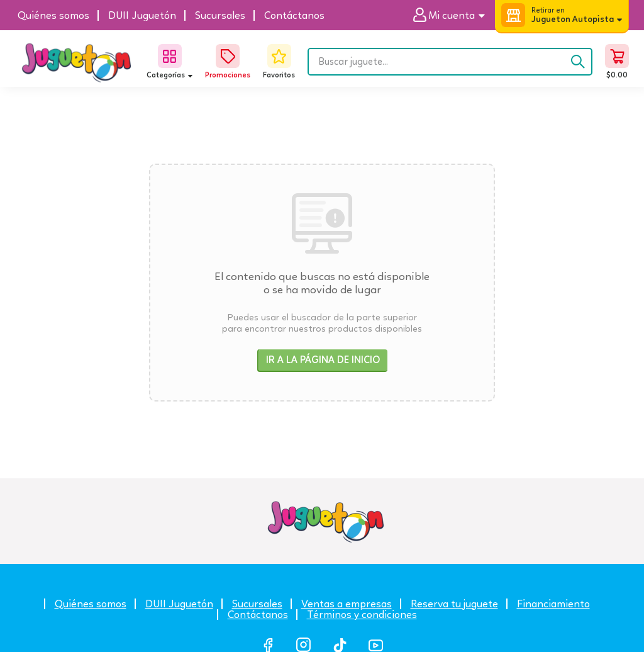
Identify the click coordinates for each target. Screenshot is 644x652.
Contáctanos (258, 615)
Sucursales (257, 604)
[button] (454, 15)
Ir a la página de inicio (323, 360)
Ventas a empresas (347, 604)
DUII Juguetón (179, 604)
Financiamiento (553, 604)
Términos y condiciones (362, 615)
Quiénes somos (91, 604)
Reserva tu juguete (454, 604)
